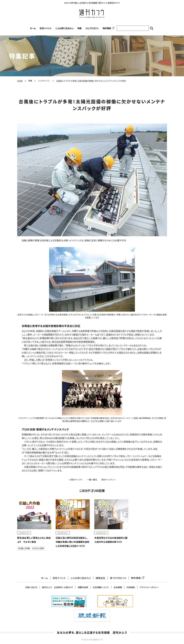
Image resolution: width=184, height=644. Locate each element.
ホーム (33, 28)
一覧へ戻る (92, 480)
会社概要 (118, 587)
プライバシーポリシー (149, 587)
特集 (79, 28)
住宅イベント (46, 28)
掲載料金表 (83, 587)
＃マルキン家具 (38, 548)
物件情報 (108, 28)
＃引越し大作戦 (24, 548)
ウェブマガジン (92, 28)
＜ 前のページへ (76, 480)
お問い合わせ (31, 587)
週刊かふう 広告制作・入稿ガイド (57, 587)
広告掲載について (101, 587)
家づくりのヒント (118, 578)
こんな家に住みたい (65, 28)
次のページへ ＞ (108, 480)
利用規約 (131, 587)
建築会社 (100, 578)
